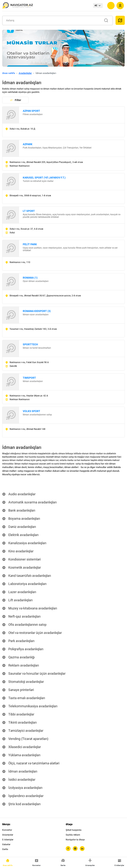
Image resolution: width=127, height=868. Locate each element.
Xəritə (5, 849)
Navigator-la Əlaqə (75, 840)
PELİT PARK (30, 244)
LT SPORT (29, 211)
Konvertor (7, 830)
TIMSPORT (29, 378)
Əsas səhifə (9, 73)
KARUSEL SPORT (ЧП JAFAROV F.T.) (44, 178)
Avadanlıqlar (25, 73)
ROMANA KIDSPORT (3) (37, 311)
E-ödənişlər (8, 840)
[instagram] (75, 849)
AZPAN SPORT (31, 111)
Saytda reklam (73, 835)
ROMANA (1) (30, 278)
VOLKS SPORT (31, 411)
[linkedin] (82, 849)
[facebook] (68, 849)
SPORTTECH (30, 344)
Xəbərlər (6, 844)
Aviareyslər (8, 835)
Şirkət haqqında (74, 830)
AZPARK (28, 144)
